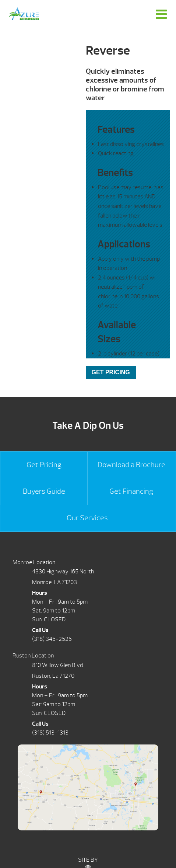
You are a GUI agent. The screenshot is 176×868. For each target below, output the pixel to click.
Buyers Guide (44, 491)
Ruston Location (33, 656)
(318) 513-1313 (50, 733)
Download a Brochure (131, 465)
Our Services (87, 518)
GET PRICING (111, 372)
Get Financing (131, 491)
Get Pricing (44, 465)
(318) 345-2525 (52, 639)
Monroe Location (34, 562)
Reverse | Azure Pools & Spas (24, 14)
